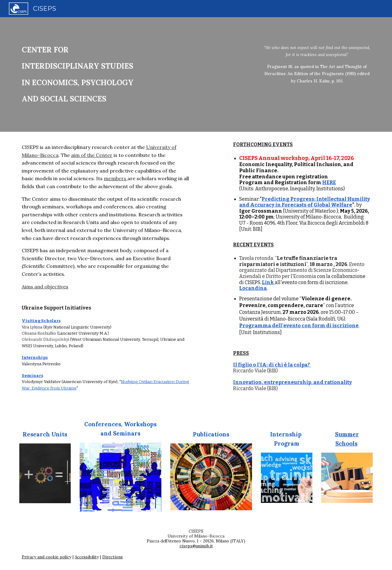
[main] (121, 75)
